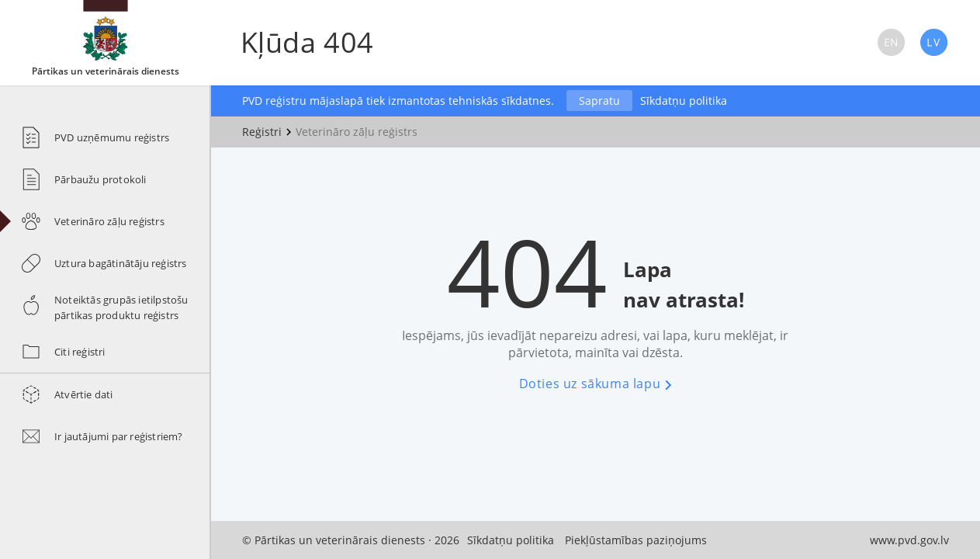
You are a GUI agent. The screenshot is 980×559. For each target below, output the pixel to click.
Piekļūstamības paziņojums (636, 540)
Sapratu (599, 101)
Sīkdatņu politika (684, 101)
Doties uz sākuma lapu (596, 384)
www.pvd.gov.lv (909, 540)
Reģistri (262, 132)
